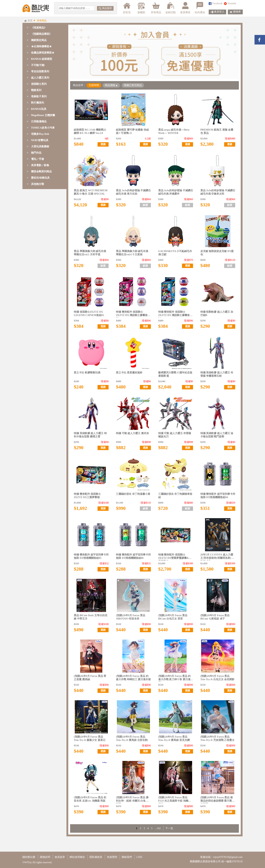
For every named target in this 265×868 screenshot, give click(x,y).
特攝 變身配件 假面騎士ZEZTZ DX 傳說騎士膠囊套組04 (175, 314)
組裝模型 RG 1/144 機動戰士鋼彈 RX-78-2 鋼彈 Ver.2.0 (90, 131)
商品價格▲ (111, 85)
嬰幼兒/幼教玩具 (40, 178)
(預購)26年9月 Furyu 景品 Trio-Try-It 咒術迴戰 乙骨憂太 (217, 738)
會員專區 (185, 8)
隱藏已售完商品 (133, 85)
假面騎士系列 (39, 84)
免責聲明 (112, 857)
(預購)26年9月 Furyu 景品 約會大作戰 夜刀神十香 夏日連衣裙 (176, 678)
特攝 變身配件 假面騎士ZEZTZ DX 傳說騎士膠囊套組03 (133, 314)
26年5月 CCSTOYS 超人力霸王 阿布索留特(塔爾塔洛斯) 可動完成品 (217, 557)
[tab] (44, 34)
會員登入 (217, 12)
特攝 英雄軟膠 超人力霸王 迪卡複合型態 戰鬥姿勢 (217, 435)
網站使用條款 (77, 857)
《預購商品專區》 (41, 34)
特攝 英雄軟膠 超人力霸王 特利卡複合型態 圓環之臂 (90, 435)
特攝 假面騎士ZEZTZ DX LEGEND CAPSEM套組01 (89, 314)
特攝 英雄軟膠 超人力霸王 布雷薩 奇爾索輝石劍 (217, 374)
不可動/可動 (38, 65)
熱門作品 (36, 153)
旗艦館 (141, 8)
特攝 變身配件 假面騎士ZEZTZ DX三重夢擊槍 (87, 496)
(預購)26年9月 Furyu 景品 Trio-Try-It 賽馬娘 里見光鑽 (174, 738)
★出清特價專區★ (41, 46)
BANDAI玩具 (39, 109)
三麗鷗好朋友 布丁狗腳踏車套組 (175, 496)
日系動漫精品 (39, 121)
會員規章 (60, 857)
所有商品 (156, 8)
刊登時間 (94, 85)
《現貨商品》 (39, 28)
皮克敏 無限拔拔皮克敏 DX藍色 (217, 253)
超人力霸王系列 (40, 78)
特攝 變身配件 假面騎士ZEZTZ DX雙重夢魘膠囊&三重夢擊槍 (175, 557)
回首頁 (127, 8)
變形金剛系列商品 (41, 172)
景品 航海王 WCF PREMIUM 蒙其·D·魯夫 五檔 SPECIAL (91, 192)
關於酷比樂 (29, 857)
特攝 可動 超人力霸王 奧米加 (132, 433)
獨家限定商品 (39, 40)
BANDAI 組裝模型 (42, 59)
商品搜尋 (105, 8)
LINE (139, 857)
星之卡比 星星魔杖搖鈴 (129, 373)
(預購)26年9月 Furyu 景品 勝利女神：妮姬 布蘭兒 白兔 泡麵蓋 (132, 800)
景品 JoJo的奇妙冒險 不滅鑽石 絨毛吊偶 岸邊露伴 (176, 192)
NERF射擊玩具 (40, 140)
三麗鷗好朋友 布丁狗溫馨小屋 (133, 494)
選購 (103, 144)
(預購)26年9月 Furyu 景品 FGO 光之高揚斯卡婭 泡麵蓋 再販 (175, 800)
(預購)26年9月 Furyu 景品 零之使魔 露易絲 (90, 678)
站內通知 (200, 8)
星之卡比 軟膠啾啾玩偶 (87, 373)
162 (159, 828)
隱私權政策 (96, 857)
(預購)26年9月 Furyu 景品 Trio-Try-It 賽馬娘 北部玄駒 (132, 738)
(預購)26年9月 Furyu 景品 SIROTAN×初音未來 (131, 617)
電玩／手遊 (38, 159)
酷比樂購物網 (36, 8)
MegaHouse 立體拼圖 (43, 115)
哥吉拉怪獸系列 (40, 71)
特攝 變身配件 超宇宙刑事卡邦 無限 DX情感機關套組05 (91, 556)
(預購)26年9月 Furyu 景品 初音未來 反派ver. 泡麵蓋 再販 (90, 799)
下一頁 (169, 828)
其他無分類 (38, 184)
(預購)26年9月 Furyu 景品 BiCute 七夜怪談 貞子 (215, 617)
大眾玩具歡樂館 (40, 147)
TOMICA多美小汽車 (43, 128)
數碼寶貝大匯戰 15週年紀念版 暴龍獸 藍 (175, 374)
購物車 (235, 12)
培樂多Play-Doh (40, 134)
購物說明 (45, 857)
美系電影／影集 (40, 165)
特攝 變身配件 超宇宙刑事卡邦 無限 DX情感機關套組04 (218, 496)
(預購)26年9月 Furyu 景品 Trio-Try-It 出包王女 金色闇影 (217, 678)
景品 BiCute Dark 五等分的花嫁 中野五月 (91, 617)
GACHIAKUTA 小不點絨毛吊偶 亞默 (175, 253)
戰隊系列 (36, 90)
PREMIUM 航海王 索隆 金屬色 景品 (217, 131)
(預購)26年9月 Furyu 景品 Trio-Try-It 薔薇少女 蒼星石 (90, 738)
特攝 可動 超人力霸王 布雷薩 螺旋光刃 (175, 435)
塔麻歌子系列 (39, 96)
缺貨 (145, 205)
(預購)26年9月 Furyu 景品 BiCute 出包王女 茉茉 (173, 617)
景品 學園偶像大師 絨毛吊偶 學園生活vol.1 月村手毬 (90, 253)
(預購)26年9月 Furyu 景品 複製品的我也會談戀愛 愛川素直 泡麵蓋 (218, 800)
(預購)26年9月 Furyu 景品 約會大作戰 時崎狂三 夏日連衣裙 (133, 678)
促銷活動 (171, 8)
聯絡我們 (127, 857)
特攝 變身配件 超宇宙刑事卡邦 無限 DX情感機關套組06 (133, 556)
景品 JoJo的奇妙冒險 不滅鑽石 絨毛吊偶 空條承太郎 (218, 192)
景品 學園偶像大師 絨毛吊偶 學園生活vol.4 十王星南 (132, 253)
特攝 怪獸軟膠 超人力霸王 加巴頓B (217, 314)
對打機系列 (38, 103)
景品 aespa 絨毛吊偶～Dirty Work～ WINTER (174, 131)
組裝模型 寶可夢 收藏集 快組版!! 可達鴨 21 (132, 131)
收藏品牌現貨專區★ (43, 53)
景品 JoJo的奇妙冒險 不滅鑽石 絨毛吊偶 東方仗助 (133, 192)
